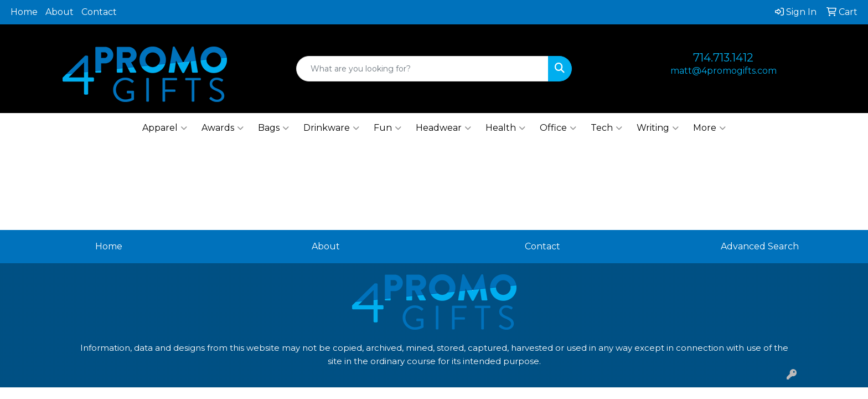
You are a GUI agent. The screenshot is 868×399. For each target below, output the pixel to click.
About (60, 12)
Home (24, 12)
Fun (387, 128)
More (709, 128)
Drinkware (331, 128)
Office (558, 128)
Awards (223, 128)
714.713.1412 (723, 58)
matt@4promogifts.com (724, 71)
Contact (99, 12)
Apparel (165, 128)
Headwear (443, 128)
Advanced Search (760, 246)
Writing (658, 128)
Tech (606, 128)
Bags (273, 128)
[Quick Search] (423, 69)
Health (505, 128)
